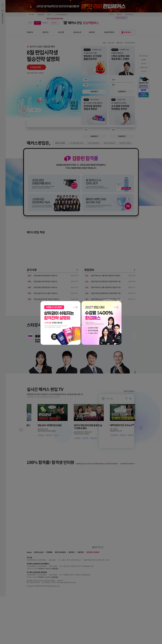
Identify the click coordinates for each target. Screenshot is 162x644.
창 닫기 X (119, 300)
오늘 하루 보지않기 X (109, 300)
